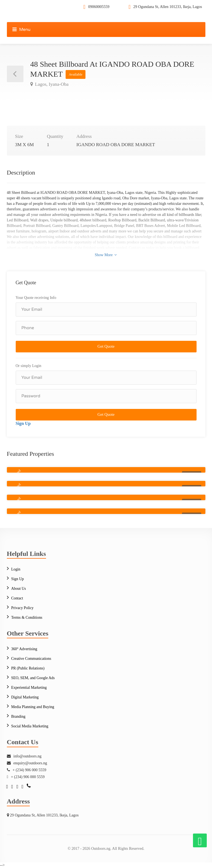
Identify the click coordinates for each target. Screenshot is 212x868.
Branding (18, 716)
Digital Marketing (25, 697)
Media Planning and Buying (33, 707)
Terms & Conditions (27, 617)
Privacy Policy (23, 608)
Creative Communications (32, 659)
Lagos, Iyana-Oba (51, 84)
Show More (106, 255)
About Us (19, 589)
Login (16, 569)
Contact (17, 598)
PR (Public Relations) (28, 668)
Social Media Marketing (30, 726)
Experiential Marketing (29, 688)
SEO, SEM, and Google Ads (33, 678)
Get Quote (106, 346)
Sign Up (23, 423)
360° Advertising (24, 649)
